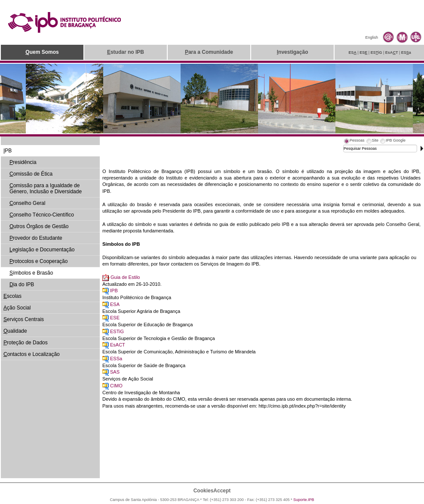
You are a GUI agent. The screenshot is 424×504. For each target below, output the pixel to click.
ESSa (116, 359)
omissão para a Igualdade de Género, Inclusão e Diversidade (46, 189)
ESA (115, 304)
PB (8, 151)
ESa (406, 53)
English (372, 37)
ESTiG (117, 331)
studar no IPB (126, 52)
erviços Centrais (24, 319)
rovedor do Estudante (36, 238)
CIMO (116, 386)
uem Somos (42, 52)
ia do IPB (22, 284)
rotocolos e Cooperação (38, 261)
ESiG (376, 53)
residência (23, 162)
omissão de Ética (31, 174)
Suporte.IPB (304, 500)
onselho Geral (27, 203)
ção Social (17, 308)
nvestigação (293, 52)
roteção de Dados (26, 343)
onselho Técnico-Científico (42, 215)
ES (352, 53)
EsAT (392, 53)
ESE (115, 318)
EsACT (118, 345)
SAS (115, 372)
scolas (12, 296)
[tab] (354, 142)
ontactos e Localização (32, 354)
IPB (114, 291)
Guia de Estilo (125, 277)
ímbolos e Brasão (31, 273)
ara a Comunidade (209, 52)
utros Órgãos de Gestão (39, 226)
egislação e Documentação (42, 250)
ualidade (15, 331)
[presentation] (354, 142)
